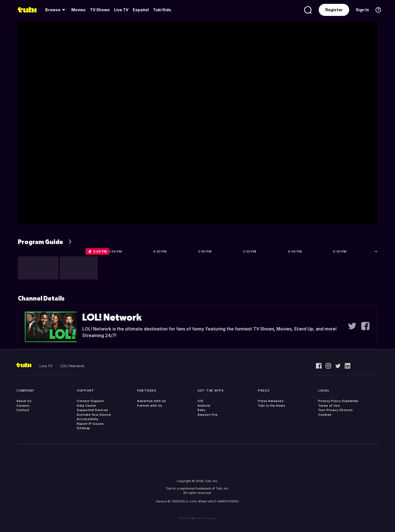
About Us (24, 401)
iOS (201, 401)
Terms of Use (329, 406)
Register (334, 10)
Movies (78, 10)
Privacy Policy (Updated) (338, 401)
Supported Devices (93, 410)
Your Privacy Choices (335, 410)
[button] (38, 268)
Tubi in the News (272, 406)
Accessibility (88, 419)
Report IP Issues (90, 424)
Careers (23, 406)
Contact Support (90, 401)
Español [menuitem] (141, 10)
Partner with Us (150, 406)
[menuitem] (56, 10)
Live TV (121, 10)
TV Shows (100, 10)
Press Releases (271, 401)
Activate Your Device (94, 415)
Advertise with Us (152, 401)
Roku (201, 410)
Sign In (362, 10)
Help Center (87, 406)
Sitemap (84, 428)
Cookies (325, 415)
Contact (23, 410)
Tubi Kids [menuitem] (162, 10)
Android (204, 406)
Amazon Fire (208, 415)
